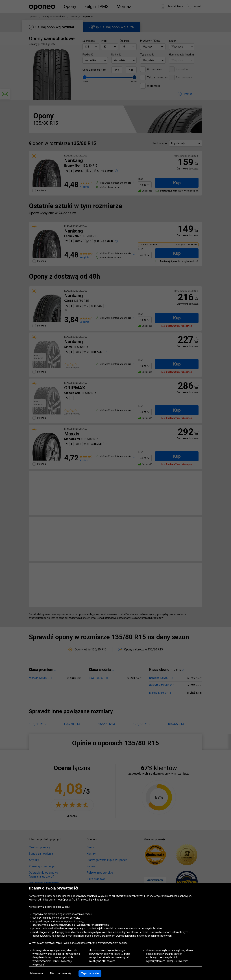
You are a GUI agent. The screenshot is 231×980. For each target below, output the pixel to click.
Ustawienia (36, 973)
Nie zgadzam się (61, 973)
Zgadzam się (90, 973)
